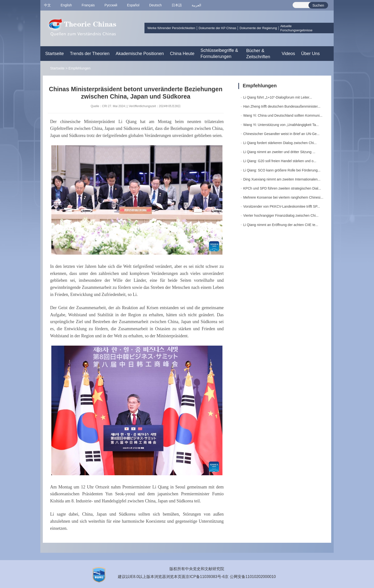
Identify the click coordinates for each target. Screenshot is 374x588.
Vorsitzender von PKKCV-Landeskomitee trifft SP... (282, 206)
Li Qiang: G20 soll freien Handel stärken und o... (280, 161)
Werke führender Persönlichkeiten (171, 28)
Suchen (318, 5)
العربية (196, 5)
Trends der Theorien (90, 54)
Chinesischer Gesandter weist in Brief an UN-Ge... (281, 134)
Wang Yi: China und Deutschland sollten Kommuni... (283, 115)
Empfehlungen (79, 68)
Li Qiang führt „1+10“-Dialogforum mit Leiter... (278, 97)
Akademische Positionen (140, 54)
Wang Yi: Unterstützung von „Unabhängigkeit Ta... (281, 125)
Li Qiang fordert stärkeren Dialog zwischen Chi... (280, 143)
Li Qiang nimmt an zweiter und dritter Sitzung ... (279, 152)
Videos (288, 54)
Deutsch (155, 5)
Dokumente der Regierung (258, 28)
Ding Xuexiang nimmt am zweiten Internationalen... (282, 179)
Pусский (111, 5)
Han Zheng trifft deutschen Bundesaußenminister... (282, 106)
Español (133, 5)
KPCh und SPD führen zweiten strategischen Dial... (282, 188)
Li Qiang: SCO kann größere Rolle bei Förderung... (282, 170)
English (66, 5)
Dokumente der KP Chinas (218, 28)
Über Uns (310, 54)
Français (88, 5)
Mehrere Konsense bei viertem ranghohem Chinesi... (283, 197)
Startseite (55, 54)
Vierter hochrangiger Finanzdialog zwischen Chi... (281, 215)
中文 (47, 5)
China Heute (182, 54)
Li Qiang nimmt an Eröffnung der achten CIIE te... (281, 225)
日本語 (177, 5)
